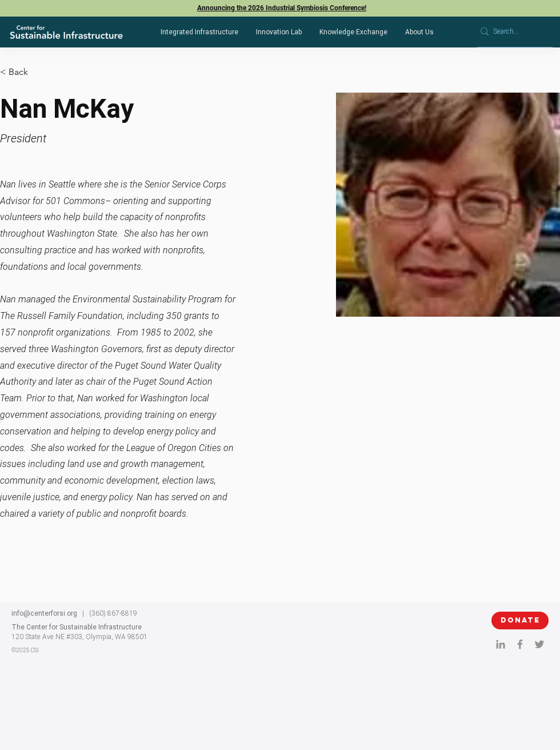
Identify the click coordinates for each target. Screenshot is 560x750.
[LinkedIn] (501, 644)
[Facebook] (520, 644)
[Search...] (511, 32)
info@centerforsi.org (44, 613)
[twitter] (539, 644)
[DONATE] (520, 621)
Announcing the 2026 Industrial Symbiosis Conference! (282, 8)
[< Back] (23, 72)
